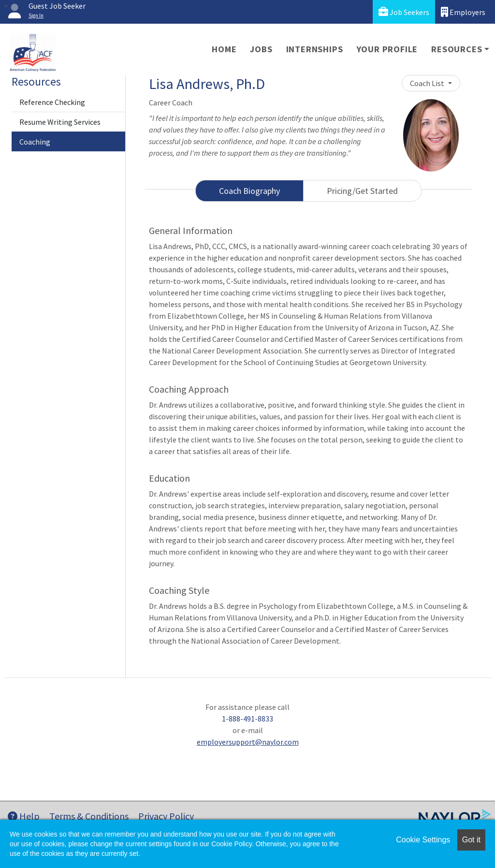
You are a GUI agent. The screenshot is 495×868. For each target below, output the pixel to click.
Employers (463, 12)
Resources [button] (457, 49)
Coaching (35, 142)
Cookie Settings (423, 840)
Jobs (261, 49)
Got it (471, 840)
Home (224, 49)
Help (24, 816)
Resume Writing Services (60, 122)
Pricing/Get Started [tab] (362, 191)
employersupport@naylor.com (248, 742)
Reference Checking (52, 102)
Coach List (428, 83)
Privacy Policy (166, 816)
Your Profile (387, 49)
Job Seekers (404, 12)
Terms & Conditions (89, 816)
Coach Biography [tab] (249, 191)
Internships (315, 49)
